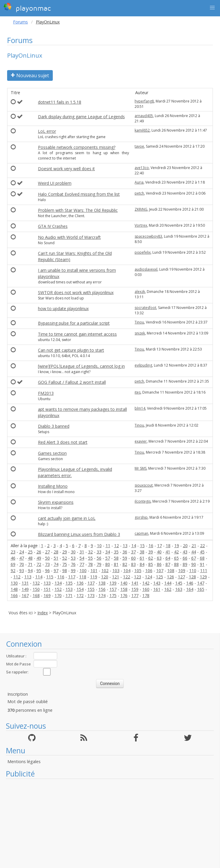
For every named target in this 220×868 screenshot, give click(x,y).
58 (116, 558)
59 (125, 558)
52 (65, 558)
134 (58, 583)
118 (83, 577)
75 (65, 564)
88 (176, 564)
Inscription (18, 694)
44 (194, 552)
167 (25, 595)
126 (170, 577)
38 (142, 552)
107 (160, 570)
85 (151, 564)
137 (91, 583)
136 (80, 583)
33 (99, 552)
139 (113, 583)
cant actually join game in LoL (67, 518)
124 (149, 577)
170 (58, 595)
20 (185, 546)
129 (203, 577)
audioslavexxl (146, 269)
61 (142, 558)
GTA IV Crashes (53, 226)
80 (108, 564)
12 (117, 546)
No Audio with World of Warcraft (69, 237)
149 (25, 589)
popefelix (143, 252)
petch (139, 193)
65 (176, 558)
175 (113, 595)
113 (28, 577)
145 (179, 583)
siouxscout (144, 485)
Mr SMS (141, 468)
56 (99, 558)
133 (47, 583)
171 (69, 595)
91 (202, 564)
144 (168, 583)
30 (73, 552)
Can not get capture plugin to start (71, 350)
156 (102, 589)
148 (14, 589)
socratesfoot (145, 308)
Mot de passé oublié (28, 701)
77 (82, 564)
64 (168, 558)
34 (108, 552)
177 (135, 595)
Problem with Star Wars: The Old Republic (78, 210)
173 (91, 595)
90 (194, 564)
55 (90, 558)
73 (47, 564)
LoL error (47, 131)
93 (22, 570)
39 (151, 552)
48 (30, 558)
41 (168, 552)
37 (133, 552)
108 (171, 570)
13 (125, 546)
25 (30, 552)
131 (25, 583)
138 (102, 583)
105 (138, 570)
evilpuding (143, 365)
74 (56, 564)
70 (22, 564)
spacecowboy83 (148, 236)
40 (159, 552)
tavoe (139, 146)
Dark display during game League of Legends (81, 117)
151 (47, 589)
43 (185, 552)
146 (190, 583)
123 (138, 577)
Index (43, 613)
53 (73, 558)
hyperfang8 (144, 101)
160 (146, 589)
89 (185, 564)
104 (127, 570)
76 (73, 564)
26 (39, 552)
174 (102, 595)
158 (124, 589)
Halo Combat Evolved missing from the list (79, 194)
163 (179, 589)
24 (22, 552)
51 (56, 558)
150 (36, 589)
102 (105, 570)
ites (138, 392)
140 (124, 583)
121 (116, 577)
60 (133, 558)
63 (159, 558)
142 (146, 583)
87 (168, 564)
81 (116, 564)
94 (30, 570)
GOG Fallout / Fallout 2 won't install (72, 382)
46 (13, 558)
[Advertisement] (110, 823)
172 (80, 595)
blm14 (140, 408)
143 (157, 583)
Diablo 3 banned (54, 426)
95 (39, 570)
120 (105, 577)
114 (39, 577)
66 (185, 558)
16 (151, 546)
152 (58, 589)
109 (182, 570)
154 (80, 589)
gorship (141, 517)
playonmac (27, 7)
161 (157, 589)
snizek (140, 333)
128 (192, 577)
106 (149, 570)
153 (69, 589)
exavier (141, 441)
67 (194, 558)
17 (160, 546)
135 (69, 583)
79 (99, 564)
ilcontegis (143, 501)
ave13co (142, 168)
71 (30, 564)
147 (201, 583)
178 (146, 595)
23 (13, 552)
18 (168, 546)
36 (125, 552)
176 (124, 595)
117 (72, 577)
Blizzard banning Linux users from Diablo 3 (79, 534)
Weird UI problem (55, 183)
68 (202, 558)
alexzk (140, 292)
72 (39, 564)
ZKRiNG (141, 209)
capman (141, 533)
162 (168, 589)
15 (142, 546)
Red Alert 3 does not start (63, 442)
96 (47, 570)
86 (159, 564)
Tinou (139, 322)
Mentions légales (24, 762)
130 (14, 583)
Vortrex (141, 225)
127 (181, 577)
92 (13, 570)
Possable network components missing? (77, 147)
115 (50, 577)
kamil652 (142, 130)
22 (203, 546)
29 (65, 552)
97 (56, 570)
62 (151, 558)
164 (190, 589)
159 (135, 589)
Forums (20, 22)
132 (36, 583)
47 (22, 558)
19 (177, 546)
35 (116, 552)
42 (176, 552)
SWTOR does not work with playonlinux (76, 292)
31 (82, 552)
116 (61, 577)
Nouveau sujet (30, 75)
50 (47, 558)
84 (142, 564)
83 (133, 564)
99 (73, 570)
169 (47, 595)
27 (47, 552)
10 (99, 546)
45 (202, 552)
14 (134, 546)
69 (13, 564)
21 (194, 546)
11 (108, 546)
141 (135, 583)
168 (36, 595)
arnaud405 (144, 116)
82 (125, 564)
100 (83, 570)
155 (91, 589)
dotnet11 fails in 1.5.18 (60, 102)
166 (14, 595)
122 (127, 577)
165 (201, 589)
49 (39, 558)
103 (116, 570)
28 (56, 552)
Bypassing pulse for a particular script (74, 323)
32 (90, 552)
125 (160, 577)
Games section (52, 453)
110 (193, 570)
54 (82, 558)
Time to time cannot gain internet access (77, 334)
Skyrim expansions (56, 502)
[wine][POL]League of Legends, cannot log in (81, 366)
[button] (212, 8)
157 (113, 589)
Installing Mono (53, 486)
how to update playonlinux (63, 308)
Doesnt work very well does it (66, 169)
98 (65, 570)
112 (17, 577)
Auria (139, 182)
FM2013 (46, 393)
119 (94, 577)
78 (90, 564)
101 (94, 570)
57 (108, 558)
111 (204, 570)
